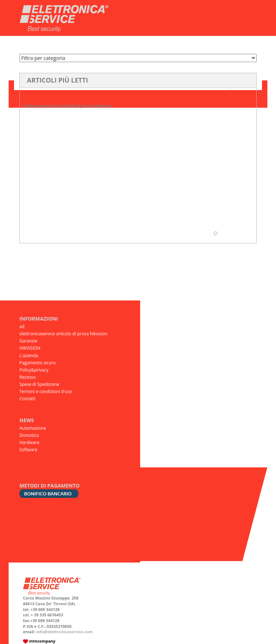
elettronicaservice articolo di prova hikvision (63, 334)
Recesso (27, 377)
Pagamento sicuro (38, 363)
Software (28, 450)
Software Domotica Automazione (138, 58)
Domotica (29, 435)
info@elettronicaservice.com (65, 632)
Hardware (29, 442)
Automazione (33, 428)
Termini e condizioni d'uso (46, 391)
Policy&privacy (34, 370)
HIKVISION (30, 348)
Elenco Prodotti (138, 47)
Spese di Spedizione (39, 384)
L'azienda (29, 356)
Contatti (27, 399)
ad (22, 326)
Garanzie (28, 341)
